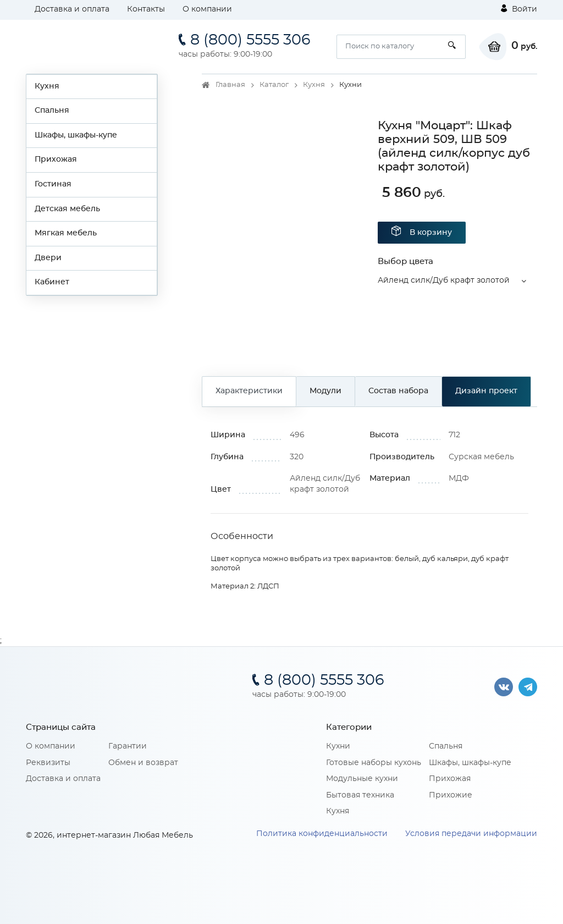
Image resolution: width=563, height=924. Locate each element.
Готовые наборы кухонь (374, 763)
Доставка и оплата (72, 9)
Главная (230, 85)
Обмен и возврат (143, 763)
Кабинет (52, 282)
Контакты (146, 9)
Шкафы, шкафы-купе (76, 135)
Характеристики (249, 391)
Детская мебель (67, 209)
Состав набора (398, 391)
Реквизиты (48, 763)
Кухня (47, 86)
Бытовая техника (360, 795)
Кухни (338, 746)
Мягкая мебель (66, 233)
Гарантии (128, 746)
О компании (207, 9)
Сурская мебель (481, 457)
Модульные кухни (362, 779)
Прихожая (56, 159)
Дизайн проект (486, 391)
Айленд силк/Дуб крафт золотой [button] (444, 280)
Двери (48, 258)
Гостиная (53, 184)
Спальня (52, 111)
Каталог (274, 85)
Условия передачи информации (471, 834)
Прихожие (451, 795)
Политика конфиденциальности (322, 834)
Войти (519, 9)
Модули (325, 391)
